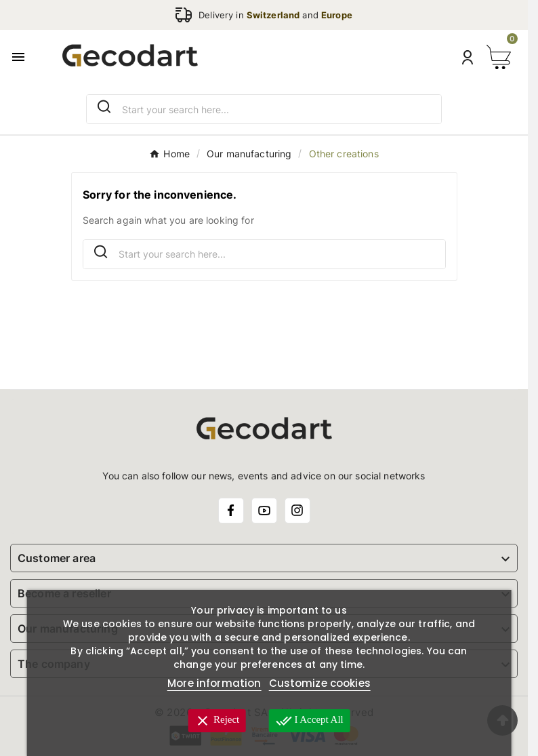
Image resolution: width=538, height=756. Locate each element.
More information (214, 683)
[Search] (104, 107)
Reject (217, 721)
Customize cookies (320, 683)
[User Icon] (468, 57)
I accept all (310, 721)
